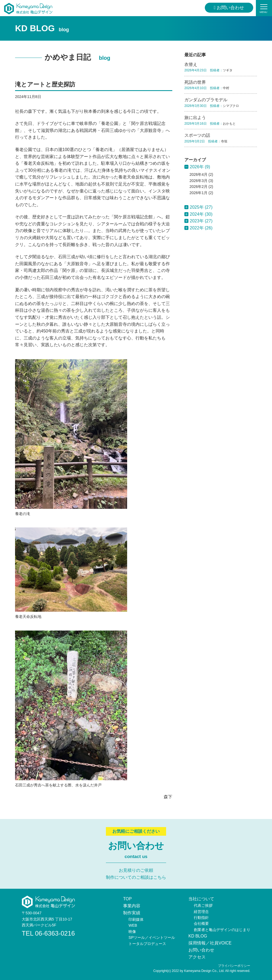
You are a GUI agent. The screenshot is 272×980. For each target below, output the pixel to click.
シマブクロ (231, 106)
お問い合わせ (229, 8)
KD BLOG (198, 936)
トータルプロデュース (147, 943)
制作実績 (132, 913)
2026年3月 (198, 181)
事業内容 (132, 906)
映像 (132, 931)
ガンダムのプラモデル (206, 100)
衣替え (191, 64)
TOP (128, 899)
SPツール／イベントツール (152, 937)
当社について (201, 899)
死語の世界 (195, 82)
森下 (168, 797)
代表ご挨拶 (203, 905)
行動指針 (201, 918)
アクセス (197, 957)
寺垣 (224, 141)
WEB (133, 925)
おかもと (229, 124)
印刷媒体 (136, 919)
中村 (226, 88)
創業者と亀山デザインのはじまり (222, 930)
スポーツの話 (197, 135)
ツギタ (228, 70)
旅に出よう (195, 118)
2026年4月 (198, 174)
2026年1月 (198, 193)
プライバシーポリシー (234, 965)
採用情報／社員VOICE (210, 943)
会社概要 (201, 923)
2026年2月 (198, 187)
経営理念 (201, 912)
